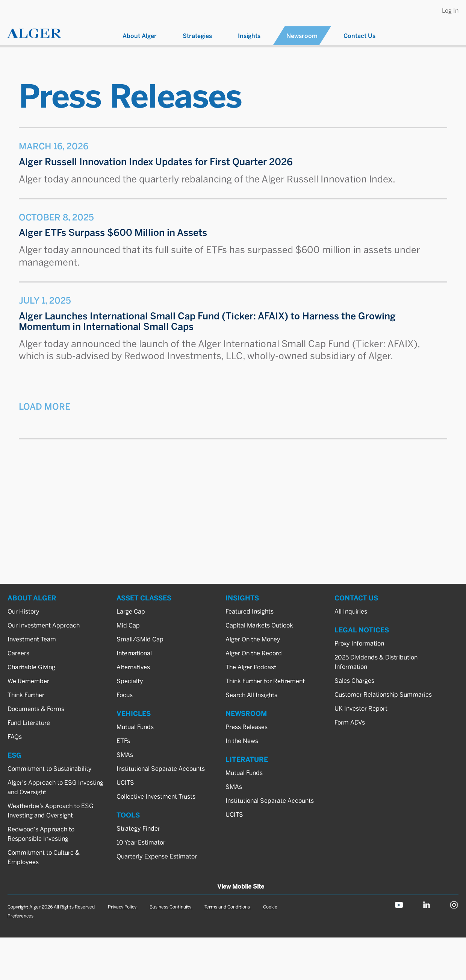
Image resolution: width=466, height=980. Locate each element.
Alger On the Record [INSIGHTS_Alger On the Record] (254, 653)
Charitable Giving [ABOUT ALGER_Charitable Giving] (31, 667)
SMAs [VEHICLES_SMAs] (125, 755)
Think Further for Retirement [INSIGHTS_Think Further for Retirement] (265, 681)
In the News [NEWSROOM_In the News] (242, 741)
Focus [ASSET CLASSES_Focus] (125, 695)
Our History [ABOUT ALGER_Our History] (23, 612)
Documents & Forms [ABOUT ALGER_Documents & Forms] (36, 709)
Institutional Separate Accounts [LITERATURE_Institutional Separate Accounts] (270, 801)
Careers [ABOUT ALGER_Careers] (18, 653)
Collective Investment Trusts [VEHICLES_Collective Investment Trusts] (156, 797)
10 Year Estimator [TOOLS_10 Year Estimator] (141, 842)
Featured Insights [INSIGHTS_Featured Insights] (250, 612)
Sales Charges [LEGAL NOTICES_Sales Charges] (354, 681)
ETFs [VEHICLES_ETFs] (123, 741)
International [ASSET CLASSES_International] (134, 653)
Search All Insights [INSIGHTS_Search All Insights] (251, 695)
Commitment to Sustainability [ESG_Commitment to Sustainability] (50, 769)
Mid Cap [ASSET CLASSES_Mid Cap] (128, 625)
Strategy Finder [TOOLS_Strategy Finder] (138, 829)
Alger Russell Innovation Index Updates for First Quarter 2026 (156, 162)
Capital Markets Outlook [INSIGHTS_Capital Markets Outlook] (259, 625)
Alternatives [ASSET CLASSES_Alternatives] (133, 667)
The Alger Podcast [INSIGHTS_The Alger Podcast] (251, 667)
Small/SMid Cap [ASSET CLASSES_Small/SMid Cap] (140, 639)
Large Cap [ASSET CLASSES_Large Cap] (131, 612)
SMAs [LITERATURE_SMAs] (234, 787)
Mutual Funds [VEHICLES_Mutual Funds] (135, 727)
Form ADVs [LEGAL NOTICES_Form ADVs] (350, 722)
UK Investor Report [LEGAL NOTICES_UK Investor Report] (361, 709)
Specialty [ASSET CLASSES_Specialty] (130, 681)
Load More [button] (45, 406)
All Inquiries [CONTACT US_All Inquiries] (351, 612)
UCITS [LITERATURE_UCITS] (234, 815)
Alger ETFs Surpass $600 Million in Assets (113, 233)
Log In (450, 11)
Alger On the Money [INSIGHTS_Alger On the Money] (253, 639)
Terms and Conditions (228, 907)
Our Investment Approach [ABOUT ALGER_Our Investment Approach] (44, 625)
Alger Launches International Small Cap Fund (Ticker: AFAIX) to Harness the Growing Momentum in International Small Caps (207, 321)
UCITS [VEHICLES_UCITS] (125, 783)
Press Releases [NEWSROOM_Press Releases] (247, 727)
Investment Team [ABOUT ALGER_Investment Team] (32, 639)
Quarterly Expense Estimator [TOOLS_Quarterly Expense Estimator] (157, 856)
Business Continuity (171, 907)
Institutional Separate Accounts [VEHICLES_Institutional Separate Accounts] (161, 769)
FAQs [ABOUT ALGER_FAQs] (15, 737)
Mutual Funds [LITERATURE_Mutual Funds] (244, 773)
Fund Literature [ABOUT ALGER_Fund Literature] (29, 723)
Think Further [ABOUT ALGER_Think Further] (26, 695)
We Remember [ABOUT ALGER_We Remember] (28, 681)
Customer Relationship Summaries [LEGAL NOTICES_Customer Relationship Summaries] (383, 695)
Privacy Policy (123, 907)
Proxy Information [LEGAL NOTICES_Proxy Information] (359, 643)
